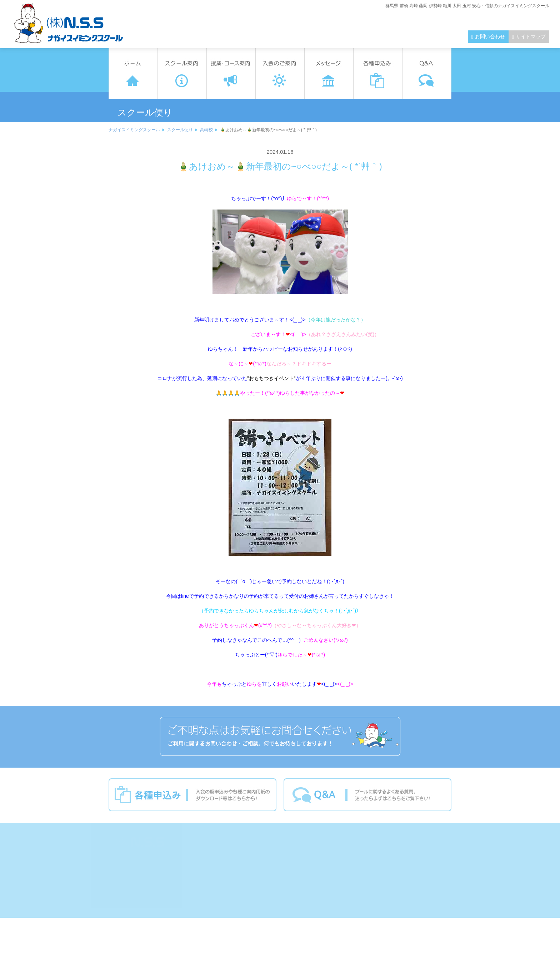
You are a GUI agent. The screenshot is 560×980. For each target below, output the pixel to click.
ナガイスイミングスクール (134, 130)
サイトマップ (531, 36)
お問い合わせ (490, 36)
